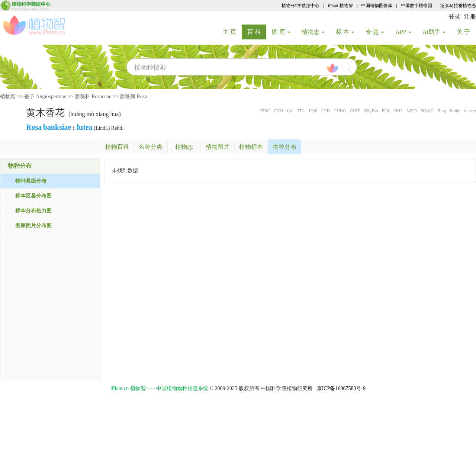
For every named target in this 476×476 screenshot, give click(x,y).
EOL (386, 111)
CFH (326, 111)
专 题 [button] (375, 32)
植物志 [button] (313, 32)
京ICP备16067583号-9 (341, 388)
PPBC (265, 111)
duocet (470, 111)
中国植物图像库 (377, 6)
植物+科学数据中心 (301, 6)
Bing (442, 111)
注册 (470, 17)
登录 (454, 17)
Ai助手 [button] (434, 32)
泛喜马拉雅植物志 (458, 6)
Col (290, 111)
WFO (412, 111)
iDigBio (371, 111)
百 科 (257, 32)
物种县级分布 (31, 181)
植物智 (8, 97)
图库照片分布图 (33, 226)
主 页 (232, 32)
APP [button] (403, 32)
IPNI (313, 111)
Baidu (455, 111)
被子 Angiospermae (45, 97)
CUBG (340, 111)
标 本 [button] (345, 32)
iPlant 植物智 (340, 6)
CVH (279, 111)
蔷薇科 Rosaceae (93, 97)
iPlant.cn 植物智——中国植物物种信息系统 (159, 388)
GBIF (355, 111)
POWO (427, 111)
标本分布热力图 (33, 211)
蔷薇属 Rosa (134, 97)
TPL (301, 111)
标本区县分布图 (33, 196)
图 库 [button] (281, 32)
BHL (399, 111)
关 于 (466, 32)
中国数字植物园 (416, 6)
